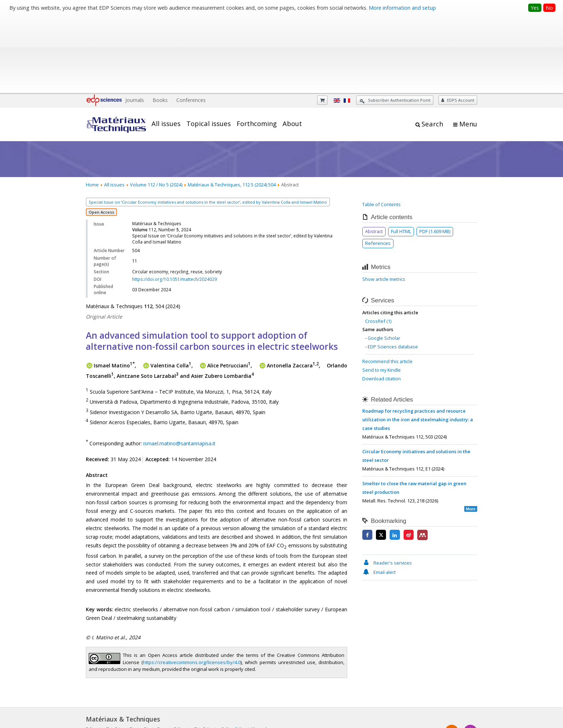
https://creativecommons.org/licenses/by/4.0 (192, 585)
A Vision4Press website (456, 718)
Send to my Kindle (381, 293)
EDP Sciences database (393, 269)
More (471, 432)
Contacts (434, 697)
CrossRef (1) (378, 244)
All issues (166, 46)
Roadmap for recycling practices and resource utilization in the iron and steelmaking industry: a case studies (418, 342)
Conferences (191, 23)
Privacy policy (353, 697)
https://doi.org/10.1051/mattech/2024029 (175, 202)
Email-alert (379, 495)
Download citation (381, 301)
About (292, 46)
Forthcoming (257, 46)
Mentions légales (396, 697)
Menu (468, 47)
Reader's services (387, 486)
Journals (135, 23)
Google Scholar (384, 261)
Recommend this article (387, 284)
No (549, 8)
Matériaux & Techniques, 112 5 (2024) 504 (232, 107)
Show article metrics (384, 202)
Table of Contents (381, 127)
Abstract (374, 154)
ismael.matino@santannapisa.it (179, 366)
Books (160, 23)
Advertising (465, 697)
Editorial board (251, 652)
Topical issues (209, 46)
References (378, 166)
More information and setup (402, 8)
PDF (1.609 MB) (435, 154)
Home (92, 107)
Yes (535, 8)
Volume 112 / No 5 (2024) (156, 107)
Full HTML (401, 154)
